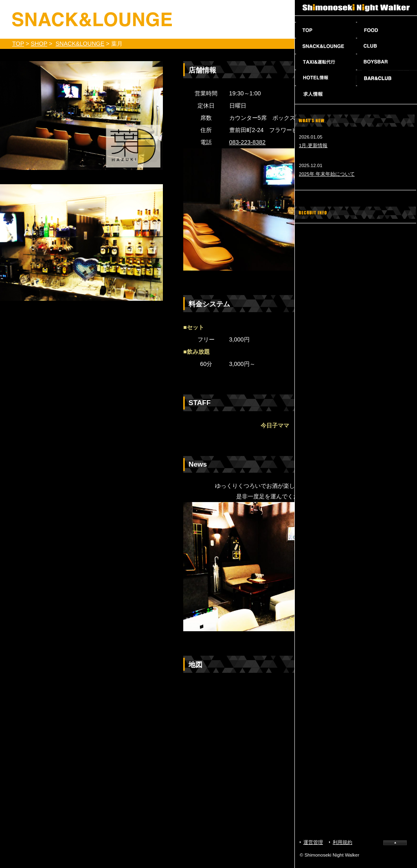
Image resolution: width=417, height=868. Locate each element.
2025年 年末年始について (327, 174)
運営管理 (313, 842)
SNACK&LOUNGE (80, 44)
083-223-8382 (248, 142)
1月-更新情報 (313, 145)
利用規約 (342, 842)
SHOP (39, 44)
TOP (18, 44)
